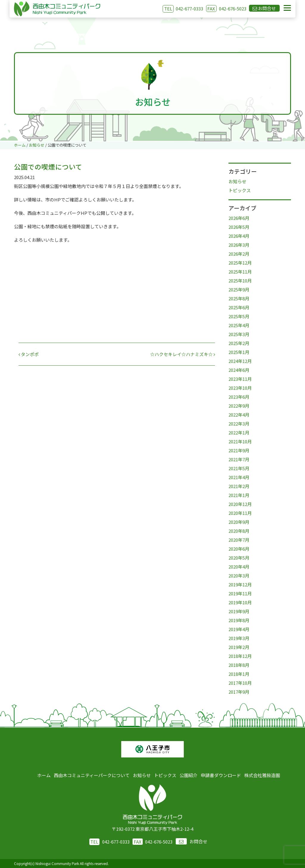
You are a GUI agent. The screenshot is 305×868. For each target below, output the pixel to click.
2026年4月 (239, 236)
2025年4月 (239, 325)
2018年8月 (239, 665)
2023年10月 (240, 388)
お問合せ (191, 841)
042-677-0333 (189, 8)
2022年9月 (239, 406)
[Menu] (287, 8)
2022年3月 (239, 424)
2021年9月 (239, 450)
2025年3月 (239, 334)
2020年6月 (239, 549)
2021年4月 (239, 477)
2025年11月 (240, 272)
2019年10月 (240, 602)
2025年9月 (239, 289)
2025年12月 (240, 263)
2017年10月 (240, 683)
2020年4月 (239, 567)
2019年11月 (240, 593)
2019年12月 (240, 584)
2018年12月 (240, 656)
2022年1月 (239, 433)
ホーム (44, 775)
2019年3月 (239, 638)
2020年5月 (239, 558)
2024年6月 (239, 370)
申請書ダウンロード (221, 775)
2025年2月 (239, 343)
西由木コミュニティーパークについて (92, 775)
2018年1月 (239, 674)
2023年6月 (239, 397)
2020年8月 (239, 531)
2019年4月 (239, 629)
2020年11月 (240, 513)
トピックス (240, 190)
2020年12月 (240, 504)
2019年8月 (239, 620)
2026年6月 (239, 218)
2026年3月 (239, 245)
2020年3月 (239, 576)
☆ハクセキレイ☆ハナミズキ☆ (183, 354)
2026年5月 (239, 227)
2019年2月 (239, 647)
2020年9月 (239, 522)
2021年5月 (239, 468)
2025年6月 (239, 307)
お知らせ (237, 181)
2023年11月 (240, 379)
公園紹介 (189, 775)
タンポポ (29, 354)
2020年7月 (239, 540)
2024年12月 (240, 361)
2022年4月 (239, 415)
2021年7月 (239, 459)
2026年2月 (239, 254)
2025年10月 (240, 281)
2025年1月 (239, 352)
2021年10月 (240, 441)
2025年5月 (239, 316)
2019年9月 (239, 611)
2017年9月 (239, 692)
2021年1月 (239, 495)
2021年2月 (239, 486)
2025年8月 (239, 298)
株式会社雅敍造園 (262, 775)
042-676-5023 (226, 8)
